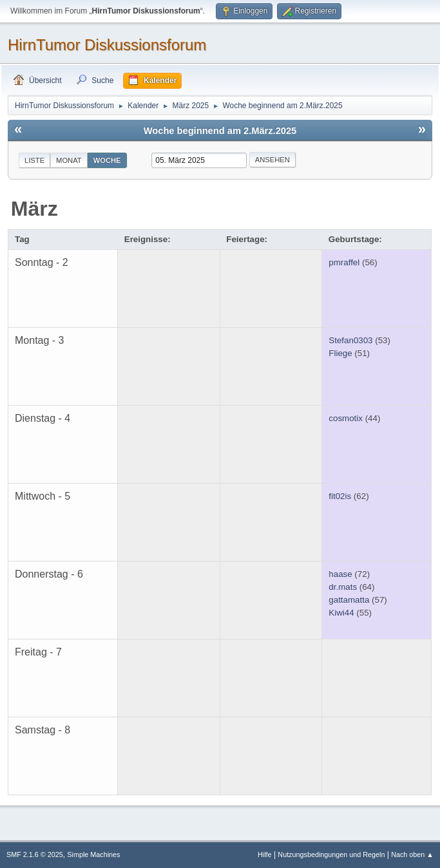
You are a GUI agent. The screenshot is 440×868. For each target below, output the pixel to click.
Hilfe (265, 854)
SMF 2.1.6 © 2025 (35, 854)
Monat (69, 160)
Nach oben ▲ (412, 854)
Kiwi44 (341, 613)
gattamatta (349, 600)
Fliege (340, 353)
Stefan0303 (350, 340)
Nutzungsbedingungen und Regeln (331, 854)
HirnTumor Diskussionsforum (107, 45)
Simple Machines (93, 854)
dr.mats (343, 587)
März (34, 209)
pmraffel (344, 262)
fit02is (340, 496)
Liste (34, 160)
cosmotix (346, 418)
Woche (107, 160)
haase (340, 574)
